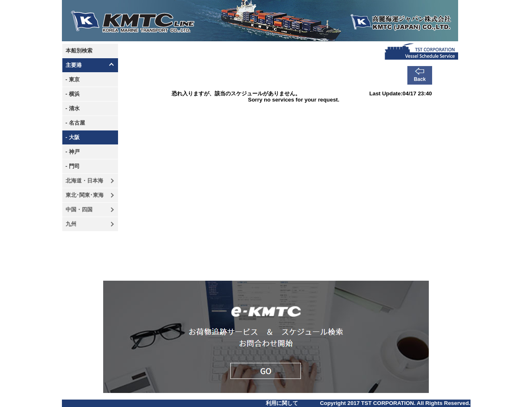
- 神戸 (73, 152)
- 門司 (73, 166)
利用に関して (282, 403)
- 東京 (73, 79)
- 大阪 (73, 137)
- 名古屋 (75, 123)
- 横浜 (73, 94)
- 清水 (73, 108)
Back (420, 79)
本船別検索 (79, 51)
